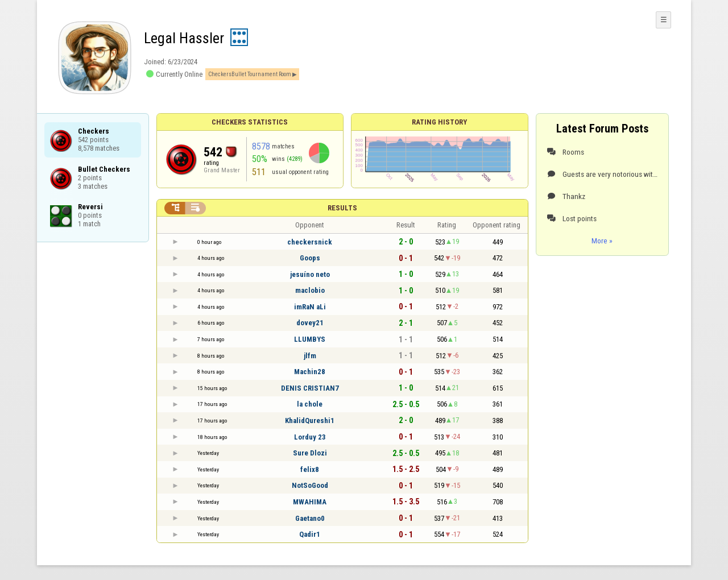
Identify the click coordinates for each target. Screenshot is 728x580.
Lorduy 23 (310, 437)
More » (602, 241)
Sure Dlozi (310, 453)
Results (342, 208)
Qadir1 (310, 534)
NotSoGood (310, 485)
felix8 (310, 469)
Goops (310, 258)
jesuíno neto (310, 274)
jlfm (310, 356)
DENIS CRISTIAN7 (310, 388)
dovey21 (310, 323)
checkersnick (310, 242)
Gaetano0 (310, 518)
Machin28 (310, 372)
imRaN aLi (310, 307)
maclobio (310, 290)
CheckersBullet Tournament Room (250, 74)
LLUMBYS (310, 339)
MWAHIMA (310, 502)
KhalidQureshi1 (310, 420)
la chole (310, 404)
